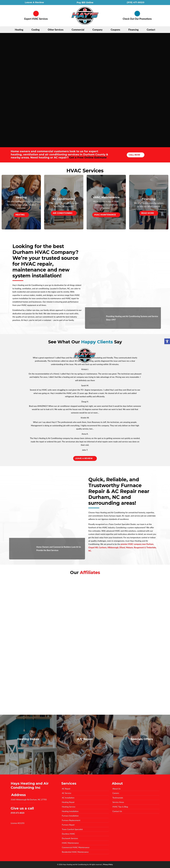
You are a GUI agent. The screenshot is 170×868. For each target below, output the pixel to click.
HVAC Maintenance (105, 215)
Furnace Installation (70, 816)
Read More (148, 213)
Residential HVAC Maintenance (75, 852)
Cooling (36, 30)
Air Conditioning (63, 213)
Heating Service (69, 807)
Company (98, 30)
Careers (116, 793)
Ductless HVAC (68, 834)
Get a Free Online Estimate (88, 157)
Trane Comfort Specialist (72, 829)
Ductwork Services (70, 838)
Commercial (78, 30)
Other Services (56, 30)
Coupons (115, 30)
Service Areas (118, 802)
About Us (116, 789)
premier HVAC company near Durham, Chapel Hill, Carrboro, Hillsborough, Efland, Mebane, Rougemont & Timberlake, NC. (122, 547)
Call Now (134, 155)
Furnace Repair (68, 825)
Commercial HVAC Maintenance (76, 847)
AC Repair (66, 789)
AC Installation (68, 798)
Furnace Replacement (71, 820)
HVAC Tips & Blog (120, 807)
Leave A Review (34, 3)
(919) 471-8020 (136, 2)
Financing (133, 30)
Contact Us (117, 811)
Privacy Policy (108, 864)
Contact (151, 30)
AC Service (67, 793)
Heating (19, 30)
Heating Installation (70, 811)
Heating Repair (68, 802)
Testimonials (118, 798)
